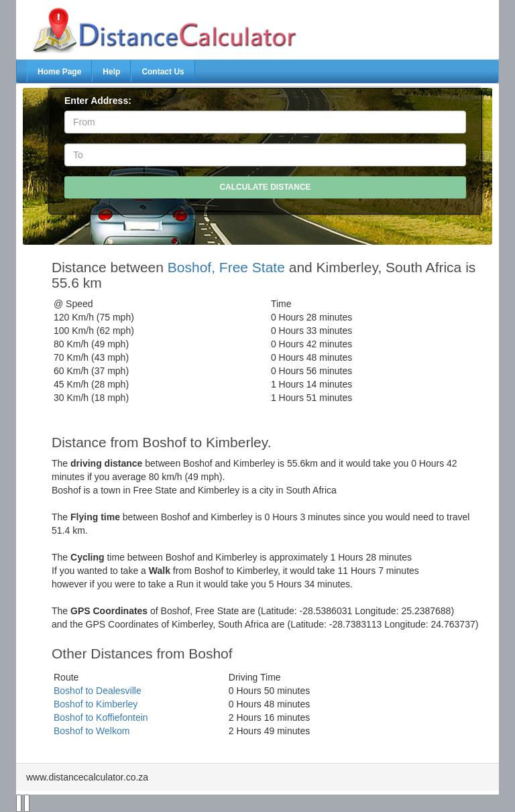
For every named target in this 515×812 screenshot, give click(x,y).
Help (111, 72)
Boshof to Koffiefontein (101, 717)
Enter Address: (98, 101)
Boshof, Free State (226, 267)
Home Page (59, 72)
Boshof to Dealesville (98, 691)
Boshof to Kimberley (96, 704)
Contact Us (163, 72)
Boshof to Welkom (92, 731)
